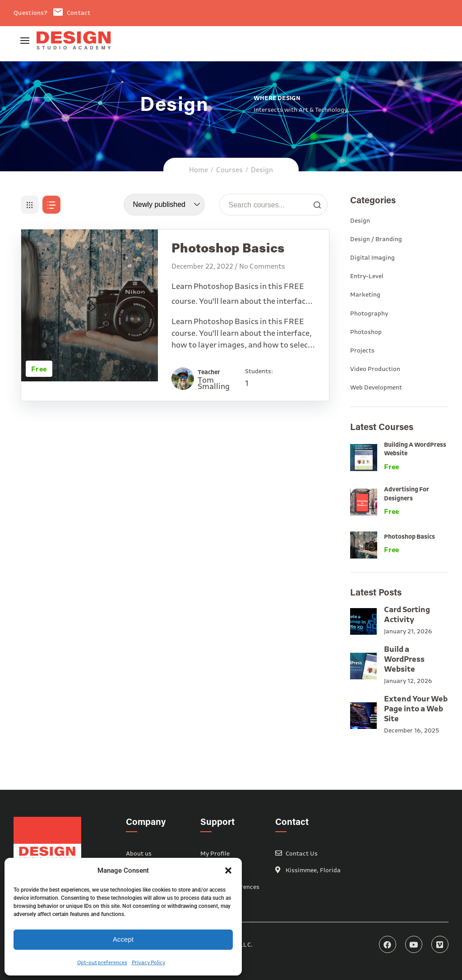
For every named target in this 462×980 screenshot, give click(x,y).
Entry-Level (367, 276)
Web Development (376, 387)
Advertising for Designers (407, 493)
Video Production (375, 369)
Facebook (388, 944)
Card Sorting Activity (407, 614)
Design (360, 220)
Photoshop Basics (409, 536)
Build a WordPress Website (404, 659)
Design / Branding (376, 239)
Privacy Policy (148, 962)
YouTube (414, 944)
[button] (228, 870)
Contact (72, 13)
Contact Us (302, 853)
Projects (362, 350)
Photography (369, 313)
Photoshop (366, 332)
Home (199, 169)
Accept (123, 939)
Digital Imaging (372, 257)
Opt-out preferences (102, 962)
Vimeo (440, 944)
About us (139, 853)
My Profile (215, 853)
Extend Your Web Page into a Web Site (416, 708)
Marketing (365, 294)
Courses (229, 169)
